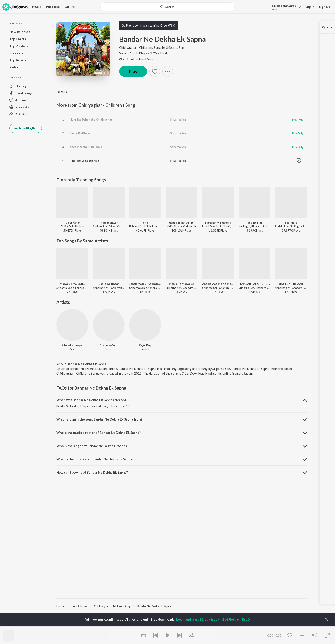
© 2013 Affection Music (137, 59)
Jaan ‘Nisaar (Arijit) (181, 223)
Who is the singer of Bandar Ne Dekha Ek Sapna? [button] (92, 446)
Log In (310, 7)
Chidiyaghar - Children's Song (140, 47)
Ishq (145, 223)
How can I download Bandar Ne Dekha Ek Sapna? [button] (92, 472)
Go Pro (69, 7)
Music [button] (37, 7)
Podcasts (53, 7)
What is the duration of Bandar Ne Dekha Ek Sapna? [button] (95, 459)
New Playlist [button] (26, 128)
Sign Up (325, 7)
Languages (284, 6)
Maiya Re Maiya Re (72, 284)
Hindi (275, 10)
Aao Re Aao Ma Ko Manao (218, 284)
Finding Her (254, 223)
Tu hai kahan (72, 223)
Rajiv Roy (145, 345)
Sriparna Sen (175, 47)
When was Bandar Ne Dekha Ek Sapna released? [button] (92, 400)
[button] (285, 7)
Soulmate (291, 223)
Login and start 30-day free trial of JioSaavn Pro (213, 619)
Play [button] (133, 71)
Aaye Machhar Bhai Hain (86, 147)
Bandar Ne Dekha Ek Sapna (154, 606)
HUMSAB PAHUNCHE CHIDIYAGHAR (255, 284)
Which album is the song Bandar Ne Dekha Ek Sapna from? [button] (99, 419)
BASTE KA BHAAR (291, 284)
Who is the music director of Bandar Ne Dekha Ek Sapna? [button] (98, 433)
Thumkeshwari (109, 223)
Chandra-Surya (72, 345)
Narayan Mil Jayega (218, 223)
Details (62, 92)
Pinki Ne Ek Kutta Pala (84, 161)
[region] (182, 606)
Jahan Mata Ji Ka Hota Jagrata (145, 284)
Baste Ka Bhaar (80, 133)
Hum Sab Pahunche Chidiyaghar (91, 120)
